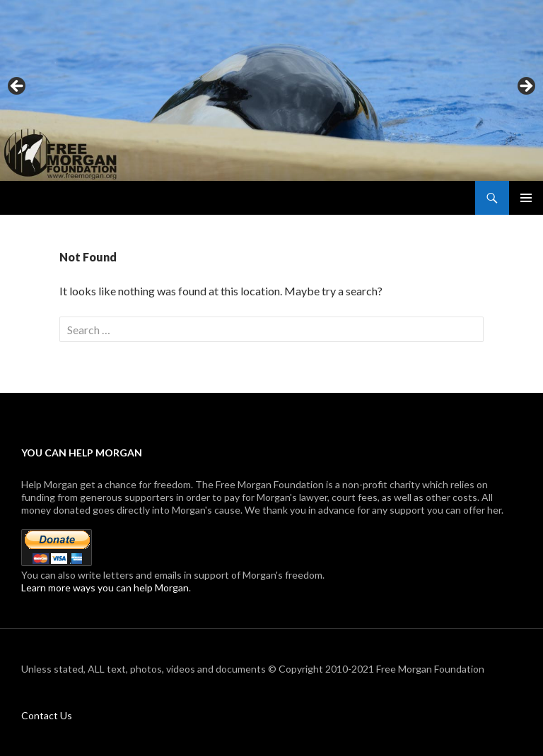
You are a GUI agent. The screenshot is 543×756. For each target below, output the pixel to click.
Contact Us (47, 715)
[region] (271, 90)
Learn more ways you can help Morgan (105, 587)
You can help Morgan (82, 453)
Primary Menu (526, 198)
